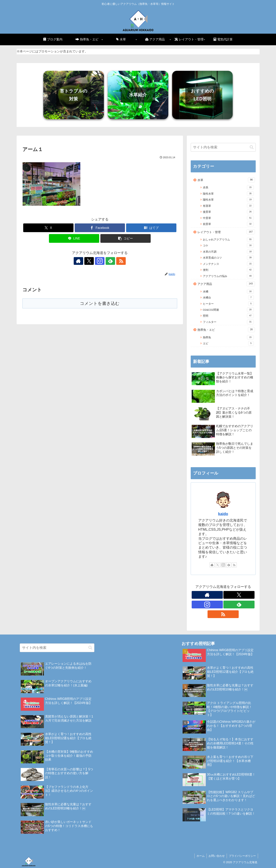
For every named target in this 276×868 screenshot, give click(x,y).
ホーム (200, 856)
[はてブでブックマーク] (151, 228)
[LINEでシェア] (74, 238)
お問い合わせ (217, 856)
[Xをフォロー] (91, 261)
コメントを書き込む (100, 303)
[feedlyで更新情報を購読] (109, 261)
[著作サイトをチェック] (82, 261)
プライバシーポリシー (242, 856)
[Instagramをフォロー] (100, 261)
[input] (223, 147)
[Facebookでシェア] (100, 228)
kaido (223, 514)
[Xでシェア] (48, 228)
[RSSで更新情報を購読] (118, 261)
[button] (126, 238)
